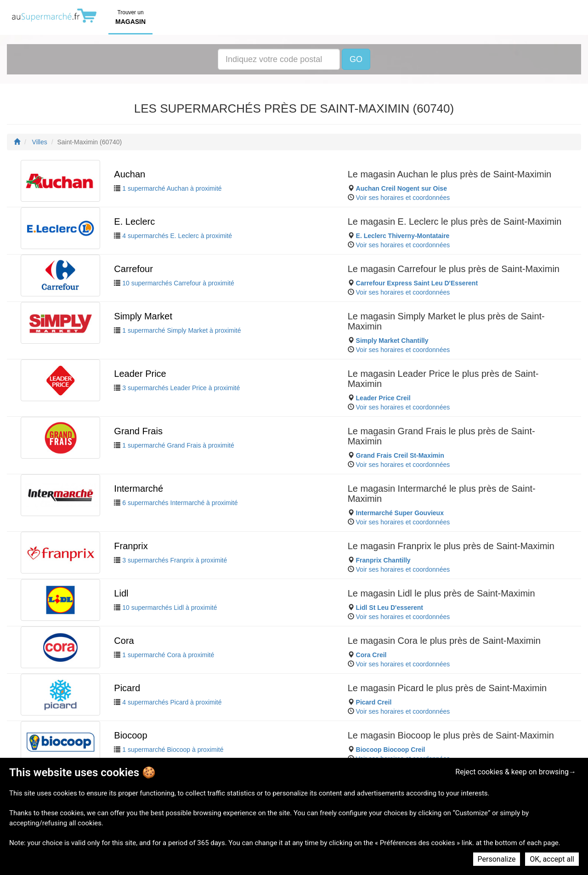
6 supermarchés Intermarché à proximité (180, 503)
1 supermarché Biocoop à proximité (173, 750)
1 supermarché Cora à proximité (168, 655)
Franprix (131, 546)
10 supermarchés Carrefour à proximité (178, 283)
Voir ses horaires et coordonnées (403, 198)
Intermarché (139, 489)
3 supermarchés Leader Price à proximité (181, 388)
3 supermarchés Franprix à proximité (175, 560)
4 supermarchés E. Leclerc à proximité (177, 236)
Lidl (121, 593)
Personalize (497, 859)
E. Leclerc (134, 222)
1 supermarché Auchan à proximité (172, 188)
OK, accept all (552, 859)
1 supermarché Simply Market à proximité (181, 330)
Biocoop (130, 735)
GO (356, 59)
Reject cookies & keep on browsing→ (516, 772)
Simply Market (143, 316)
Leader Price (140, 374)
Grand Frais (138, 431)
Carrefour (133, 269)
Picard (127, 688)
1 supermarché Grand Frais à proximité (178, 445)
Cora (124, 641)
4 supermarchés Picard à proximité (172, 702)
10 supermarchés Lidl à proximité (170, 608)
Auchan (130, 174)
